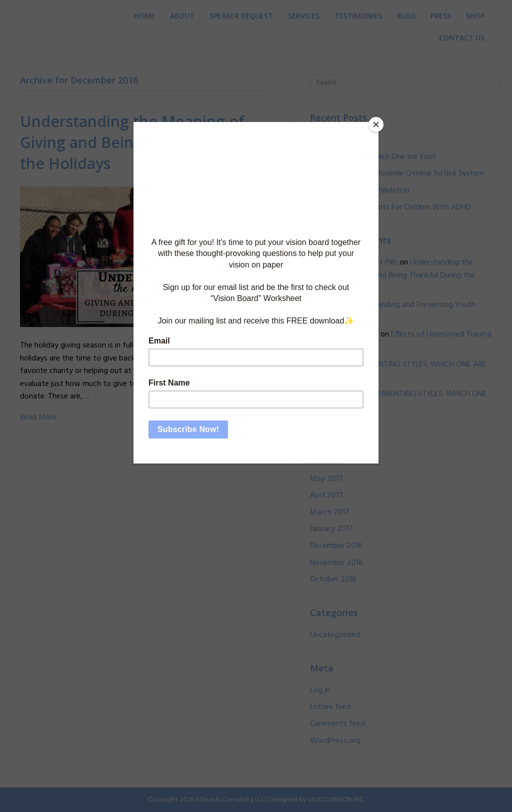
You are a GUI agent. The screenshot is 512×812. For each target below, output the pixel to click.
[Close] (376, 124)
